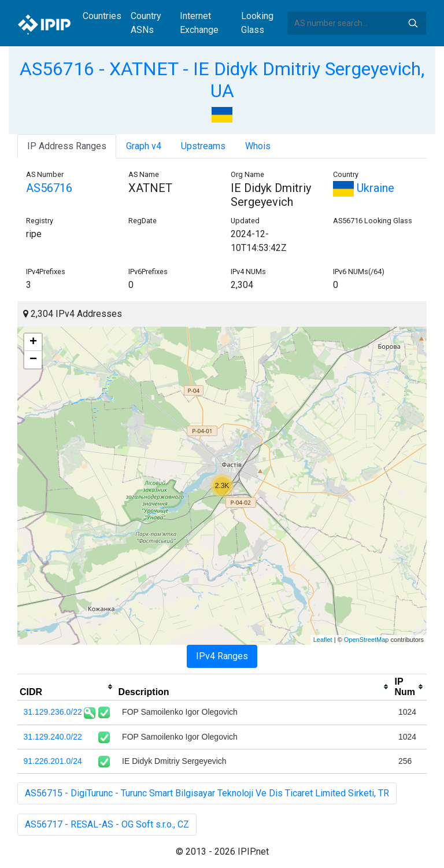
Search (413, 23)
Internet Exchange (199, 23)
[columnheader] (67, 687)
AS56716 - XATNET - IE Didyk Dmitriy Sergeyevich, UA (222, 80)
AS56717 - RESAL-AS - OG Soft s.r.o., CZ (107, 824)
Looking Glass (257, 23)
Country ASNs (146, 23)
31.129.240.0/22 (53, 737)
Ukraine (364, 188)
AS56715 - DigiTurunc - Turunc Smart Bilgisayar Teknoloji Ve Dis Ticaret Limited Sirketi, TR (207, 793)
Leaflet (323, 640)
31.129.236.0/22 (53, 712)
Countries (102, 16)
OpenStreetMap (367, 640)
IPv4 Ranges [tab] (222, 656)
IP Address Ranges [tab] (67, 146)
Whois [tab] (258, 146)
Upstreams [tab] (203, 146)
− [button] (33, 360)
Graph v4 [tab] (144, 146)
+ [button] (33, 342)
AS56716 (49, 188)
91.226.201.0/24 (53, 761)
